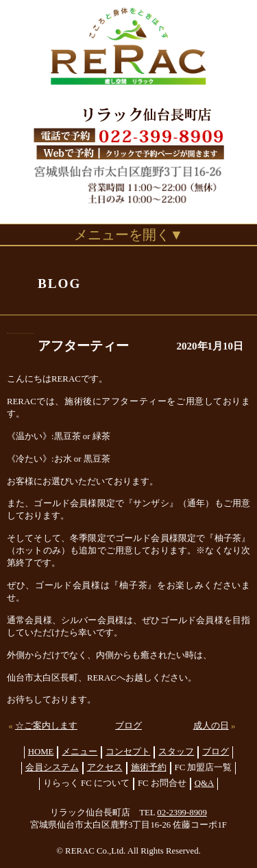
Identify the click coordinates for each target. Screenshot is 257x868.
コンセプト (128, 752)
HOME (41, 752)
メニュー (79, 752)
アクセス (105, 767)
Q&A (204, 783)
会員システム (52, 767)
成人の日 (211, 726)
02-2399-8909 (182, 813)
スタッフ (176, 752)
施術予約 (149, 767)
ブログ (128, 726)
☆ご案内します (46, 726)
